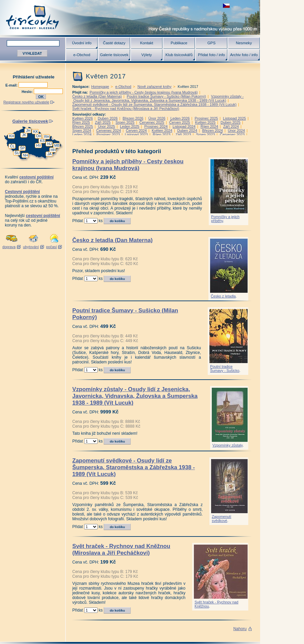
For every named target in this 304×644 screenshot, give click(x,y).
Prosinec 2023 (108, 135)
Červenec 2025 (152, 122)
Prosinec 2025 (206, 118)
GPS (211, 43)
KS (42, 141)
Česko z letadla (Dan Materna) (97, 96)
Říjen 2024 (209, 126)
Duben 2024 (187, 130)
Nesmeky (244, 43)
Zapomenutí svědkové (222, 519)
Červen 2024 (136, 130)
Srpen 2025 (125, 122)
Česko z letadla (223, 296)
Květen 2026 (83, 118)
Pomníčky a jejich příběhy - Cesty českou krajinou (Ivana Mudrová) (144, 92)
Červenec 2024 (109, 130)
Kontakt (147, 43)
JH (28, 130)
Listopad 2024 (184, 126)
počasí (52, 247)
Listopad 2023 (136, 135)
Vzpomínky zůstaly (227, 445)
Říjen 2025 (81, 122)
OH (39, 136)
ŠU (17, 153)
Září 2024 (231, 126)
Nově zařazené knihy (155, 87)
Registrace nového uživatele (26, 102)
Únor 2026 (157, 118)
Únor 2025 (106, 126)
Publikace (179, 43)
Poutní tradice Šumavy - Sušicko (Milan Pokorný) (166, 96)
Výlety (146, 55)
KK (35, 132)
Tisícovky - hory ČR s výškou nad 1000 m (130, 17)
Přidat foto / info (211, 55)
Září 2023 (183, 135)
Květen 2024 (162, 130)
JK (24, 135)
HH (53, 150)
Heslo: (28, 92)
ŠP (22, 148)
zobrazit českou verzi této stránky (226, 6)
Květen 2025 (205, 122)
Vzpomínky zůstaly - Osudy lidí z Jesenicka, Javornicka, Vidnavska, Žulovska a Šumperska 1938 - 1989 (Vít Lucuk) (158, 98)
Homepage (100, 87)
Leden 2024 (82, 135)
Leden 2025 (130, 126)
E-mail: (12, 85)
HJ (49, 144)
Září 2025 (103, 122)
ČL (12, 146)
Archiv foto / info (244, 55)
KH (12, 136)
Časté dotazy (114, 43)
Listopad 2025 (234, 118)
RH (47, 137)
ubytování (31, 247)
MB (57, 145)
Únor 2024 (236, 130)
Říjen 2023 (161, 135)
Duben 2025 (231, 122)
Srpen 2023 (205, 135)
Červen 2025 (180, 122)
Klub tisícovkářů (179, 55)
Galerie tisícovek (114, 55)
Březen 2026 (133, 118)
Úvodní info (82, 43)
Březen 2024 (212, 130)
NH (26, 155)
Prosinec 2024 (156, 126)
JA (49, 154)
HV (39, 145)
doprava (9, 247)
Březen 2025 (83, 126)
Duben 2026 (108, 118)
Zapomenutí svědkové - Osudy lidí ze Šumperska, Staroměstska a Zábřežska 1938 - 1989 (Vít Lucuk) (154, 104)
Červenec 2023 (232, 135)
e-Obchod (82, 55)
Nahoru (240, 629)
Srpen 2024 (82, 130)
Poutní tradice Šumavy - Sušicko (225, 368)
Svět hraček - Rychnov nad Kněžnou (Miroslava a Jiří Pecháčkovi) (126, 109)
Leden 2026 (180, 118)
